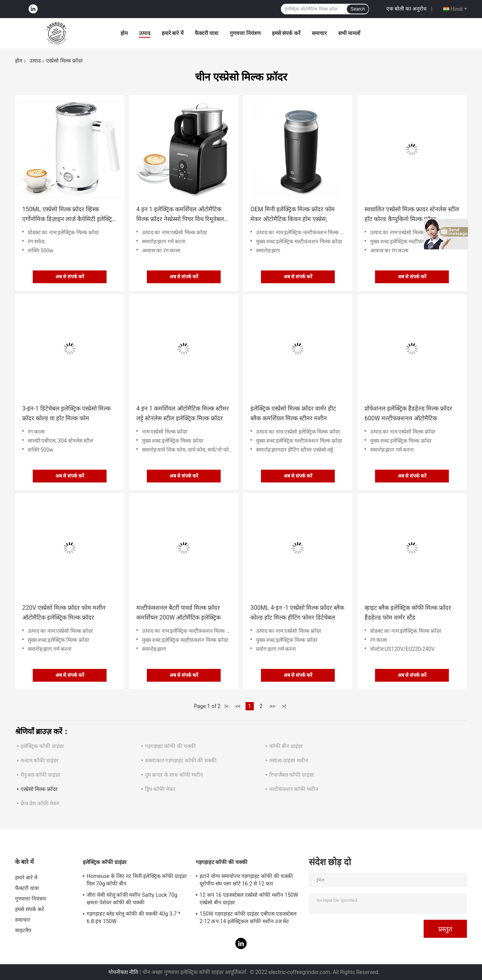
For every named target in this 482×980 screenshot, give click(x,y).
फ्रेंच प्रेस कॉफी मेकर (40, 803)
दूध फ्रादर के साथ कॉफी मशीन (174, 775)
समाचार (319, 33)
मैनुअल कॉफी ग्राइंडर (40, 775)
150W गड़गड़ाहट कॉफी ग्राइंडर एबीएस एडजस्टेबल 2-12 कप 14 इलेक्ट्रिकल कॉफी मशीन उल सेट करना (248, 919)
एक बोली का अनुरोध (406, 9)
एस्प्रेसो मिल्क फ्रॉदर (39, 789)
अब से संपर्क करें (70, 277)
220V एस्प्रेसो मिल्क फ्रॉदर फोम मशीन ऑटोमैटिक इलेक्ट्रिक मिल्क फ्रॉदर (64, 613)
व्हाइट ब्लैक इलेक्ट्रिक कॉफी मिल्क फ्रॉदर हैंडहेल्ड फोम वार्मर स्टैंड (408, 613)
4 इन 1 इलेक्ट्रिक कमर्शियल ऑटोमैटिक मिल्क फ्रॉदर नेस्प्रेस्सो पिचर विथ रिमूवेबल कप (180, 215)
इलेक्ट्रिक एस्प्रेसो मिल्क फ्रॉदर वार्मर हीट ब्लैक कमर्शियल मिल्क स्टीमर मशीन (293, 413)
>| (284, 706)
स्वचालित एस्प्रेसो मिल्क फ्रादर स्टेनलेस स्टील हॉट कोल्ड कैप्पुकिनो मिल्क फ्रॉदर (412, 214)
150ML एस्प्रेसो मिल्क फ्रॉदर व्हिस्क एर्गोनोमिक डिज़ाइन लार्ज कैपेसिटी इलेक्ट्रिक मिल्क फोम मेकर (69, 215)
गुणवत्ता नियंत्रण (245, 33)
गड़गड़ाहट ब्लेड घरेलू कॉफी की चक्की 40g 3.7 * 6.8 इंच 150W (133, 917)
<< (238, 706)
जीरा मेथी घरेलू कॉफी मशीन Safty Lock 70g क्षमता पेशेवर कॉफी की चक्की (132, 899)
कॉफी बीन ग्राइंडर (286, 746)
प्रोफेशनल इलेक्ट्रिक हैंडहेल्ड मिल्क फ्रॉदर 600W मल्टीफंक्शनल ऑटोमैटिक (408, 413)
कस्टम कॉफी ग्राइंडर (40, 760)
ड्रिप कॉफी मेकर (160, 789)
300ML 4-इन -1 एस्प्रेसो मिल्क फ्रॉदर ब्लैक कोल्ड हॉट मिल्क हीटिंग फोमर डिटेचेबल (297, 613)
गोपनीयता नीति (123, 972)
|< (227, 706)
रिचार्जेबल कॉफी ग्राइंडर (292, 775)
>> (272, 706)
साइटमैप (23, 930)
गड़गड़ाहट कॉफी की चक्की (170, 746)
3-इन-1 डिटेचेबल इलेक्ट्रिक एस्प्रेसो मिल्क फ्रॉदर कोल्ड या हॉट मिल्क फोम (66, 413)
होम (124, 33)
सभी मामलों (349, 33)
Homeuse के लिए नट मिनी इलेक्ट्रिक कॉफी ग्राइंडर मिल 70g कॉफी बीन (137, 880)
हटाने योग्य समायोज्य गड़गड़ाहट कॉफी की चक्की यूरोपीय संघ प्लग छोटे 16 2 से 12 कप (246, 880)
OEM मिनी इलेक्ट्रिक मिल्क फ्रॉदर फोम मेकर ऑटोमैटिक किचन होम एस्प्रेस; (293, 214)
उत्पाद (145, 33)
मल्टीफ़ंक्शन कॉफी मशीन (294, 789)
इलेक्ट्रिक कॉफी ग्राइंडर (42, 746)
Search (358, 9)
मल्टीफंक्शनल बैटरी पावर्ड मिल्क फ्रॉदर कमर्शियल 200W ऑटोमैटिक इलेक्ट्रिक (178, 613)
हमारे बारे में (172, 33)
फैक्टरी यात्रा (207, 33)
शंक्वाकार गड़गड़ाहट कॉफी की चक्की (181, 760)
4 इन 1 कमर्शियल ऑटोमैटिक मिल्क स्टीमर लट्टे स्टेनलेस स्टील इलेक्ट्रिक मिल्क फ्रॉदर (183, 413)
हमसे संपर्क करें (286, 33)
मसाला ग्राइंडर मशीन (289, 760)
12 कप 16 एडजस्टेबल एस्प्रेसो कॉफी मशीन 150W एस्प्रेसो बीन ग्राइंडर (249, 899)
